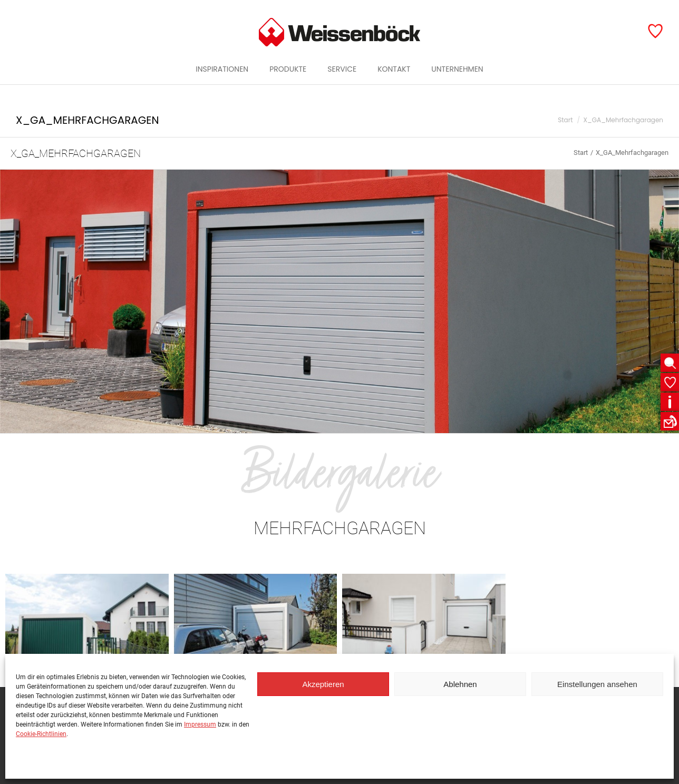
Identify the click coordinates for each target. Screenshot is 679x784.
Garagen (642, 9)
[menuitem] (222, 88)
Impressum (200, 724)
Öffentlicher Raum (578, 9)
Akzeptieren (323, 684)
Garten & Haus (505, 9)
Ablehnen (460, 684)
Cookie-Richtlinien (41, 734)
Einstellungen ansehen (597, 684)
